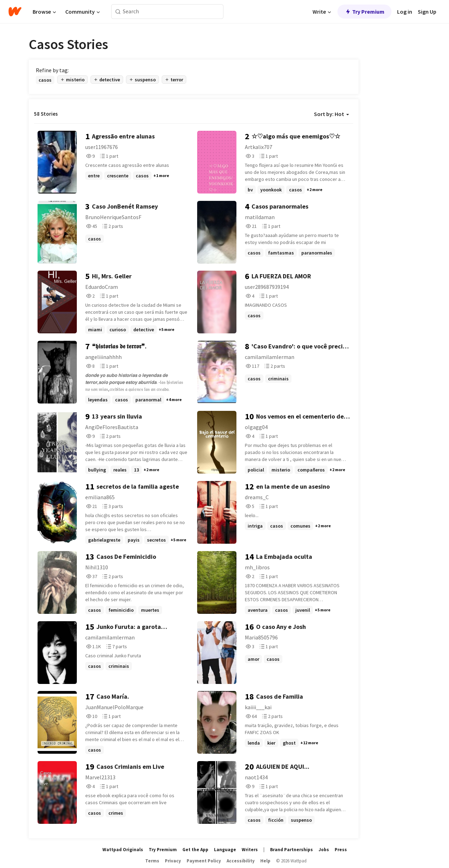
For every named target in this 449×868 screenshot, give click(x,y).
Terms (152, 861)
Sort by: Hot (331, 114)
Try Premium (364, 12)
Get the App (195, 850)
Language (225, 850)
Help (265, 861)
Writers (250, 850)
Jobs (324, 850)
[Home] (15, 12)
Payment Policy (204, 861)
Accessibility (241, 861)
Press (341, 850)
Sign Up (427, 12)
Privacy (173, 861)
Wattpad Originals (123, 850)
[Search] (118, 12)
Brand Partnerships (291, 850)
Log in (405, 12)
